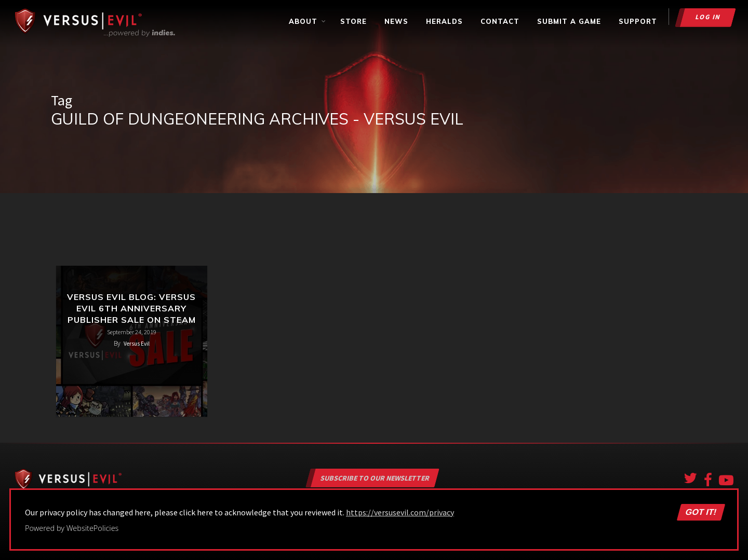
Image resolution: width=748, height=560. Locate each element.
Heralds (444, 21)
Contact (500, 21)
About (308, 21)
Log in (708, 17)
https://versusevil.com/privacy (400, 512)
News (396, 21)
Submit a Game (569, 21)
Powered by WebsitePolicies (72, 528)
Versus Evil (137, 344)
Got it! (701, 512)
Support (638, 21)
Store (353, 21)
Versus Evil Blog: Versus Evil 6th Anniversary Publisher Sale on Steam (131, 308)
